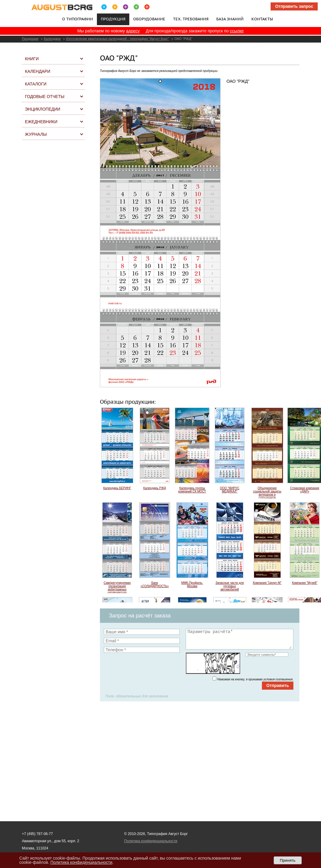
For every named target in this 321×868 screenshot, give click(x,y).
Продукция (30, 39)
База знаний (230, 19)
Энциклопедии (43, 109)
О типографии (78, 19)
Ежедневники (41, 122)
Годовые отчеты (45, 97)
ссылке (237, 31)
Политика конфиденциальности (151, 841)
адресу (133, 31)
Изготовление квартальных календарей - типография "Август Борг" (117, 39)
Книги (32, 59)
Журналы (36, 134)
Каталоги (36, 84)
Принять (288, 860)
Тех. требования (191, 19)
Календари (52, 39)
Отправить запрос (294, 6)
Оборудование (149, 19)
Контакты (262, 19)
